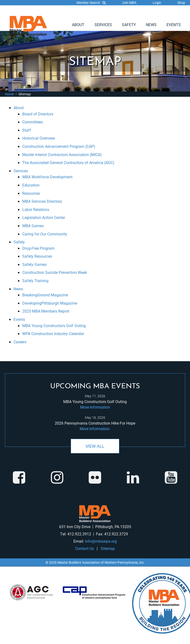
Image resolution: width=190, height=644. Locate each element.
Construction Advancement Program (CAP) (59, 146)
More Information (95, 407)
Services (103, 25)
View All (95, 446)
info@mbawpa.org (101, 541)
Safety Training (35, 281)
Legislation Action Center (44, 217)
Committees (33, 122)
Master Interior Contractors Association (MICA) (62, 154)
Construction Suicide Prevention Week (55, 272)
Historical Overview (39, 138)
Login (157, 3)
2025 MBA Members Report (46, 311)
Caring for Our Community (45, 234)
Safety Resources (37, 256)
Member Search (91, 3)
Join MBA (129, 3)
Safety (129, 25)
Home (9, 94)
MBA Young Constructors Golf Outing (54, 326)
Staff (27, 130)
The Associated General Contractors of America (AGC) (68, 162)
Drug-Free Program (38, 248)
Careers (20, 342)
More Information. (95, 429)
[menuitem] (78, 25)
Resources (31, 193)
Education (31, 185)
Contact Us (84, 548)
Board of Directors (38, 114)
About (78, 25)
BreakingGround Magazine (45, 295)
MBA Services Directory (42, 201)
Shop (181, 3)
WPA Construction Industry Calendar (53, 333)
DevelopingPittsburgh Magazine (50, 303)
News (151, 25)
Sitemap (108, 548)
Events (174, 25)
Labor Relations (36, 209)
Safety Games (34, 264)
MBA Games (33, 226)
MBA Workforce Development (47, 177)
